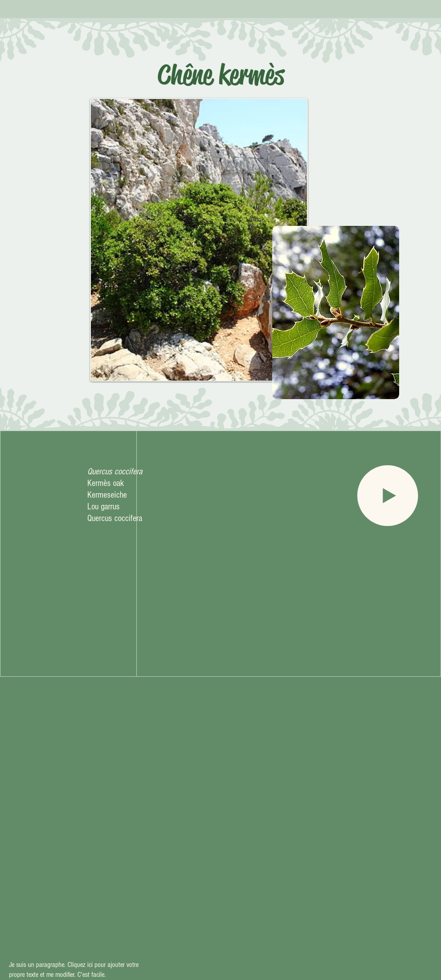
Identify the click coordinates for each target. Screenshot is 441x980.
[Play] (388, 496)
